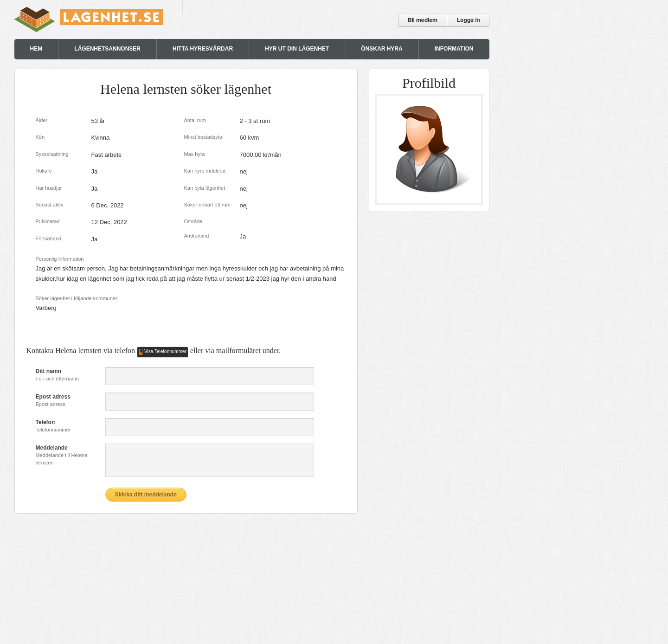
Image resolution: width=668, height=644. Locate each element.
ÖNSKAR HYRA (382, 49)
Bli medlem (423, 20)
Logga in (469, 20)
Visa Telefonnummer (165, 351)
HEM (36, 49)
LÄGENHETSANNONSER (107, 49)
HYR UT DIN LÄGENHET (297, 49)
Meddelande (52, 448)
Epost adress (53, 397)
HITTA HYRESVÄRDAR (203, 49)
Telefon (45, 422)
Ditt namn (48, 371)
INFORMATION (454, 49)
